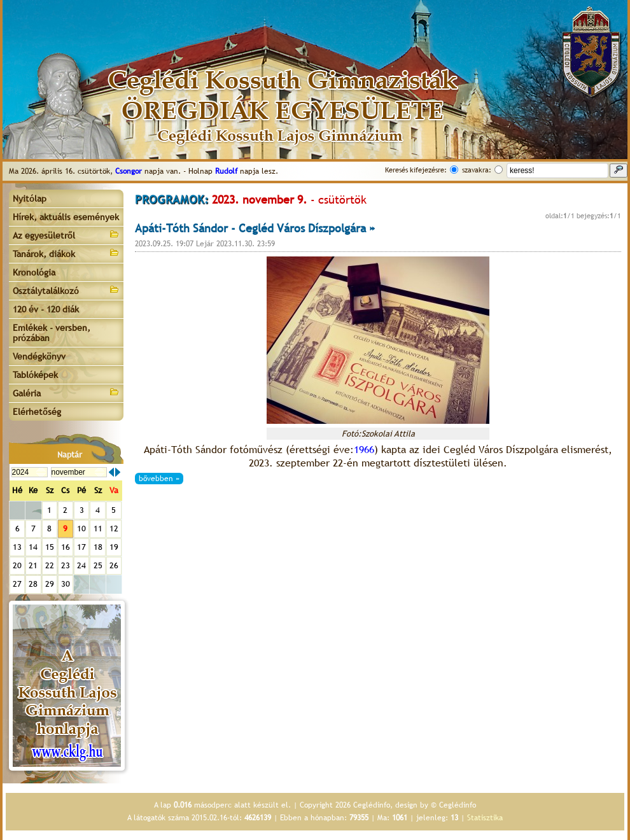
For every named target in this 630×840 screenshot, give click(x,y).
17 (81, 547)
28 (33, 584)
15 (50, 547)
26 (114, 565)
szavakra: (477, 170)
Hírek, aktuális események (66, 217)
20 (17, 565)
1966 (364, 450)
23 (66, 565)
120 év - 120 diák (46, 309)
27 (17, 584)
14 (33, 547)
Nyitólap (30, 199)
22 (50, 565)
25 (98, 565)
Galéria (66, 392)
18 (98, 547)
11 (98, 528)
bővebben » (159, 479)
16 (66, 547)
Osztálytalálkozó (66, 290)
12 (114, 528)
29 (50, 584)
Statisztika (485, 818)
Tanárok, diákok (66, 253)
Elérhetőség (37, 412)
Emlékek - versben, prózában (52, 333)
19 (114, 547)
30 (66, 584)
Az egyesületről (66, 234)
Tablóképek (35, 375)
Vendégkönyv (39, 356)
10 (81, 528)
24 (81, 565)
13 (17, 547)
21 (33, 565)
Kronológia (34, 272)
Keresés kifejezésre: (416, 170)
